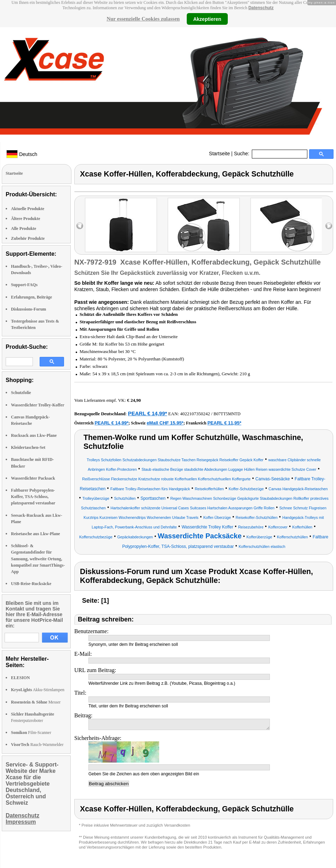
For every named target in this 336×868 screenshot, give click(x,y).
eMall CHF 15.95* (165, 423)
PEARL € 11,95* (224, 423)
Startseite (219, 154)
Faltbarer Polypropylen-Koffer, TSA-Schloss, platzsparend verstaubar (33, 497)
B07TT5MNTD (227, 414)
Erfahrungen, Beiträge (31, 297)
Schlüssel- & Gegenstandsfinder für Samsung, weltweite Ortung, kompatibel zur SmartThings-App (38, 559)
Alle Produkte (24, 228)
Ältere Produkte (26, 219)
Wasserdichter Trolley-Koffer (38, 405)
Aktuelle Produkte (28, 209)
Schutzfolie (21, 393)
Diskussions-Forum (28, 309)
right (329, 226)
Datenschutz (261, 8)
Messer (36, 702)
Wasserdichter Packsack (33, 478)
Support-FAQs (24, 285)
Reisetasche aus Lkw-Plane (36, 534)
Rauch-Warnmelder (37, 745)
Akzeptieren (207, 19)
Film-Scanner (31, 733)
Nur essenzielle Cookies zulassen (143, 19)
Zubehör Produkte (28, 238)
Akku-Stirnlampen (38, 690)
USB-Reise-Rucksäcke (31, 584)
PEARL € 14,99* (148, 413)
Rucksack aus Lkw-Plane (34, 435)
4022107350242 (195, 414)
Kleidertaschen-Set (28, 447)
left (80, 226)
